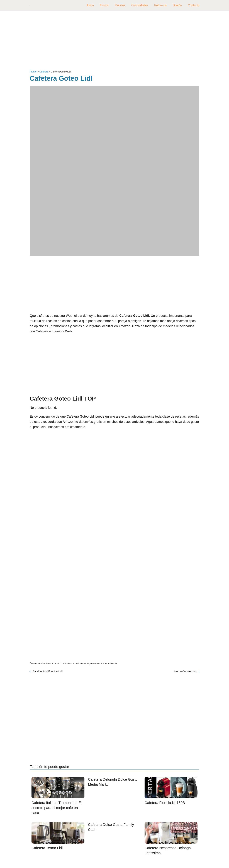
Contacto (194, 5)
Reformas (160, 5)
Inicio (90, 5)
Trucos (104, 5)
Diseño (177, 5)
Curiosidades (140, 5)
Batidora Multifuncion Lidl (48, 671)
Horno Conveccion (185, 671)
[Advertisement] (114, 41)
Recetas (120, 5)
